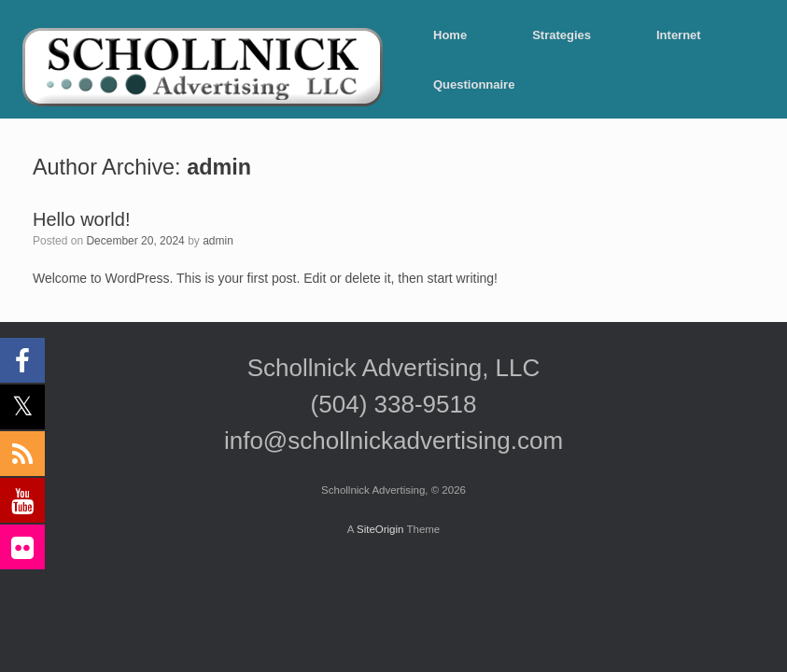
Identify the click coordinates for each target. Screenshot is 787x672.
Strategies (562, 35)
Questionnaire (474, 84)
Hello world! (81, 219)
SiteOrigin (380, 529)
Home (450, 35)
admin (219, 167)
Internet (679, 35)
